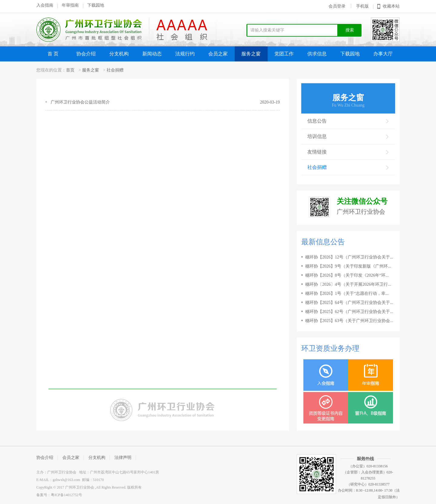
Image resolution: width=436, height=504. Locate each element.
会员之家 (218, 54)
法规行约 (185, 54)
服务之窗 (251, 54)
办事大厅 (383, 54)
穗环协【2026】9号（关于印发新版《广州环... (348, 266)
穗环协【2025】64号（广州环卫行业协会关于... (349, 303)
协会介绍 (86, 54)
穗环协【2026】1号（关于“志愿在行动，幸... (347, 293)
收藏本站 (391, 6)
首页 (70, 70)
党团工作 (284, 54)
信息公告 (348, 121)
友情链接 (348, 152)
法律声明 (123, 458)
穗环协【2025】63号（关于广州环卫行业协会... (349, 321)
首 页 (53, 54)
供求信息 (317, 54)
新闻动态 (152, 54)
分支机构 (119, 54)
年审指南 (70, 5)
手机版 (362, 6)
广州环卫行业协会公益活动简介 (80, 102)
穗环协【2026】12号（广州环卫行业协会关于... (349, 257)
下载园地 (96, 5)
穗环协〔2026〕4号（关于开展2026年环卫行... (348, 284)
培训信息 (348, 136)
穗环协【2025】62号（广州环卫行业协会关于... (349, 312)
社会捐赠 (115, 70)
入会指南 (45, 5)
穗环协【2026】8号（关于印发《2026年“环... (347, 275)
